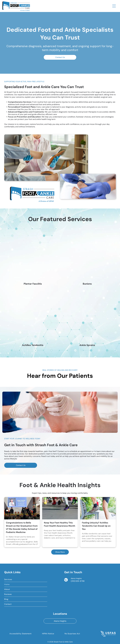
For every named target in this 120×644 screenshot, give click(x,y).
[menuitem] (26, 579)
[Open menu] (114, 6)
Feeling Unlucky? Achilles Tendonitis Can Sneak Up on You (96, 526)
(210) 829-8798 (78, 581)
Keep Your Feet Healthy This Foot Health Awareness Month (60, 524)
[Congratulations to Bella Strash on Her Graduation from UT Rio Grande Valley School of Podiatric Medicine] (22, 508)
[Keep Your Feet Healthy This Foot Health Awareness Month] (60, 508)
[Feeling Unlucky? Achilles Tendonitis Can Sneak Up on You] (98, 508)
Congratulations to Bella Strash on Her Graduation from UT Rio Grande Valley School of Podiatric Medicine (22, 527)
